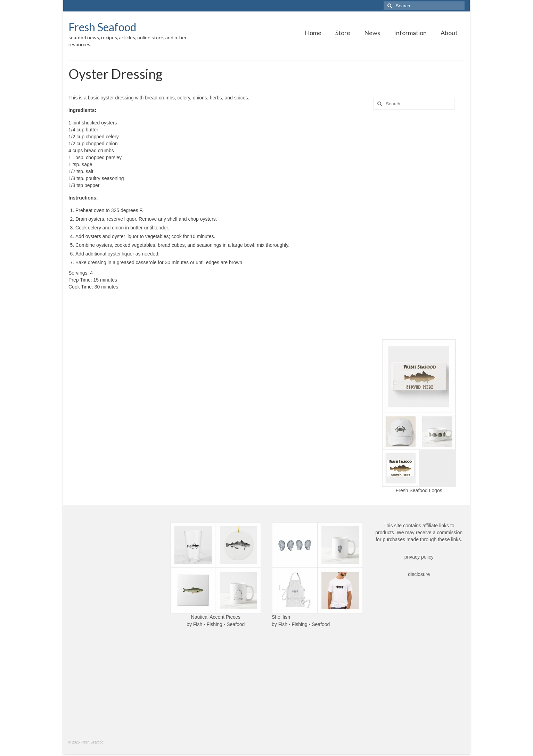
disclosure (419, 574)
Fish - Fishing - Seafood (219, 624)
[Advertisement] (419, 225)
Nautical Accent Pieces (216, 617)
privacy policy (419, 557)
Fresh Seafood (102, 27)
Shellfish (281, 617)
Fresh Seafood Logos (419, 490)
